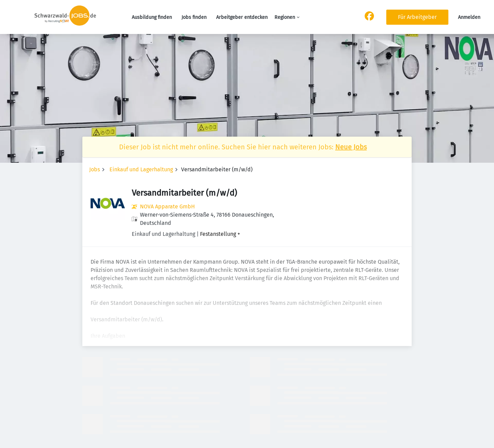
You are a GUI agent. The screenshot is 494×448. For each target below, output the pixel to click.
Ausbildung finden (152, 17)
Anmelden (469, 17)
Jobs (95, 169)
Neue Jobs (351, 147)
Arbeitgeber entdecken (242, 17)
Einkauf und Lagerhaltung (141, 169)
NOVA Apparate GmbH (167, 206)
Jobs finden (194, 17)
